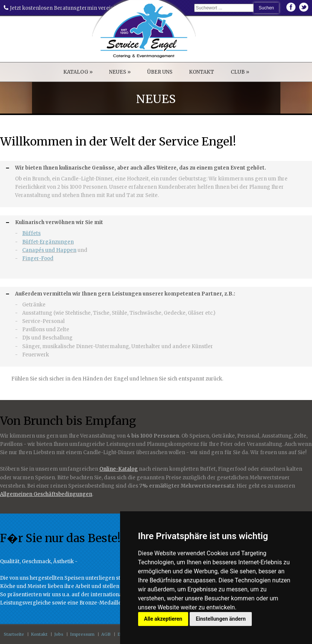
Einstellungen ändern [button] (221, 619)
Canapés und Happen (49, 250)
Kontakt (39, 634)
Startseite (14, 634)
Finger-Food (38, 258)
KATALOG (78, 72)
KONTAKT (202, 72)
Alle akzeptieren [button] (163, 619)
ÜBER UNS (160, 72)
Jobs (59, 634)
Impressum (82, 634)
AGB (106, 634)
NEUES (120, 72)
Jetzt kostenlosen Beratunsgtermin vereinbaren (66, 8)
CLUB (240, 72)
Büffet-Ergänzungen (48, 242)
